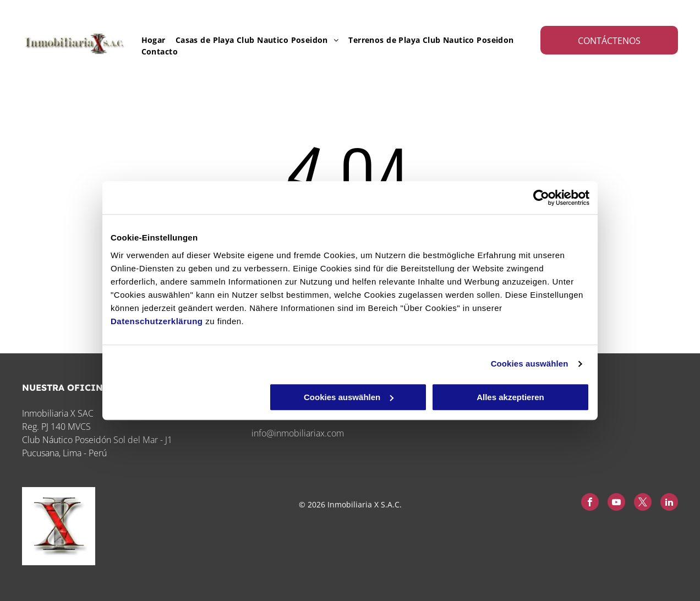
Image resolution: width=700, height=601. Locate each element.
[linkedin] (669, 503)
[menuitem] (149, 40)
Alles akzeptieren (510, 397)
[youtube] (616, 503)
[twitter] (643, 503)
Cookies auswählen (530, 364)
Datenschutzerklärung (157, 321)
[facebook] (590, 503)
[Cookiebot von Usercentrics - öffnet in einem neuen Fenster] (541, 198)
